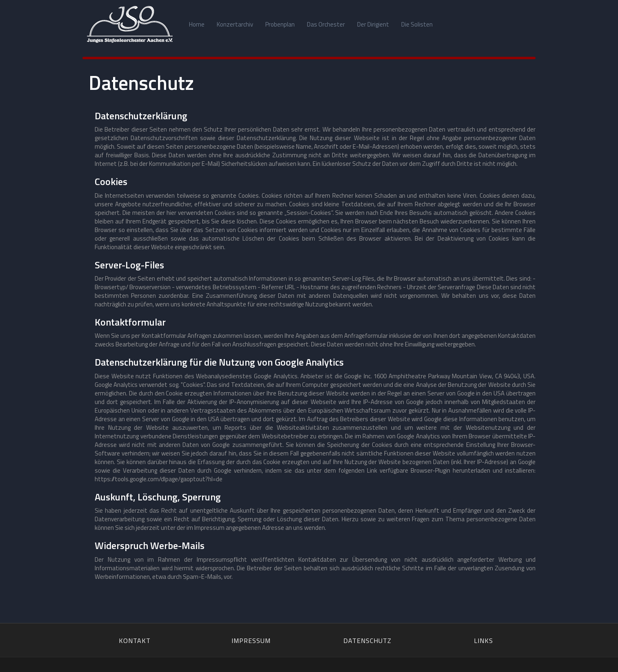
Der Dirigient (373, 24)
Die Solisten (417, 24)
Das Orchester (326, 24)
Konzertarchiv (235, 24)
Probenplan (280, 24)
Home (197, 24)
